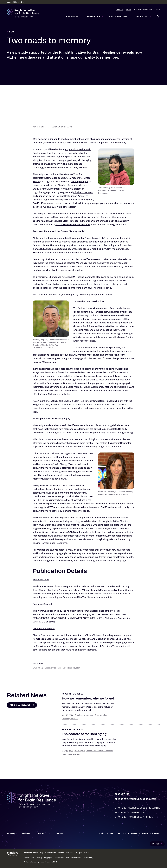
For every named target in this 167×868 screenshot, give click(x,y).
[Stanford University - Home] (83, 2)
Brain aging (38, 668)
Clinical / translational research (100, 751)
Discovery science (53, 668)
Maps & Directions (48, 853)
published (83, 153)
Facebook (11, 834)
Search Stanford (65, 853)
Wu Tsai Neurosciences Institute (146, 9)
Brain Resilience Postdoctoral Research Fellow (98, 401)
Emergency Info (82, 853)
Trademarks (59, 858)
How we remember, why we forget (88, 699)
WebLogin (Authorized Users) (146, 834)
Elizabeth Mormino (83, 193)
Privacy (122, 834)
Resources (93, 17)
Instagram (25, 834)
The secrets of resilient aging (84, 734)
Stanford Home (31, 853)
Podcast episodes (73, 694)
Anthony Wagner (80, 182)
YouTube (59, 834)
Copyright (48, 858)
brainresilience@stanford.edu (135, 799)
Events (119, 9)
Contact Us (122, 794)
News (129, 9)
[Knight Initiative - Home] (23, 13)
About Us (142, 17)
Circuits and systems (72, 668)
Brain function (101, 715)
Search (158, 17)
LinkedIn (40, 834)
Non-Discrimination (74, 858)
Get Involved (118, 17)
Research (72, 17)
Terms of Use (29, 858)
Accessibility (106, 834)
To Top (156, 844)
